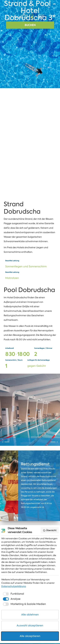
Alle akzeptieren (30, 637)
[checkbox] (13, 595)
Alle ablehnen (30, 615)
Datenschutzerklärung (14, 587)
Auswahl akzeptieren (30, 626)
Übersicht (50, 531)
